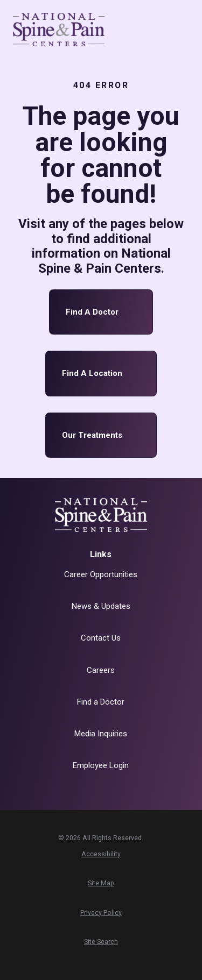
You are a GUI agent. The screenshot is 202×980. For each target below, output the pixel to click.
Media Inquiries (101, 734)
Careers (101, 670)
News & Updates (101, 606)
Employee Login (101, 765)
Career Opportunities (101, 574)
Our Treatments (101, 435)
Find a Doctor (101, 312)
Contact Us (101, 638)
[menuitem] (101, 854)
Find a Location (101, 374)
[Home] (59, 30)
